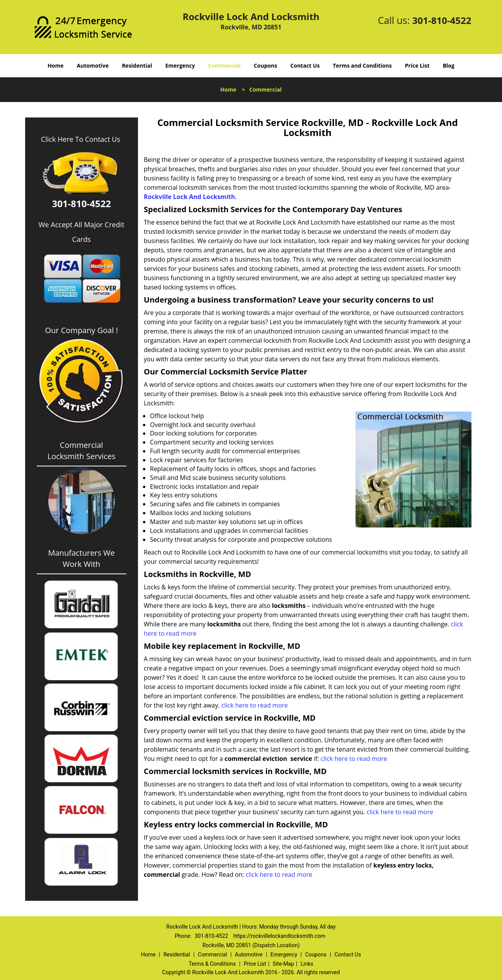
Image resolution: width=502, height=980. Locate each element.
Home (55, 66)
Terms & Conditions (212, 964)
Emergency (180, 66)
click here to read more (255, 705)
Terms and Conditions (362, 66)
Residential (137, 66)
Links (307, 964)
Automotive (93, 66)
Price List (417, 66)
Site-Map (283, 964)
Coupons (265, 66)
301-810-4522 (442, 20)
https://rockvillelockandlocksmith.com (279, 936)
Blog (449, 66)
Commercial (225, 66)
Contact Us (305, 66)
